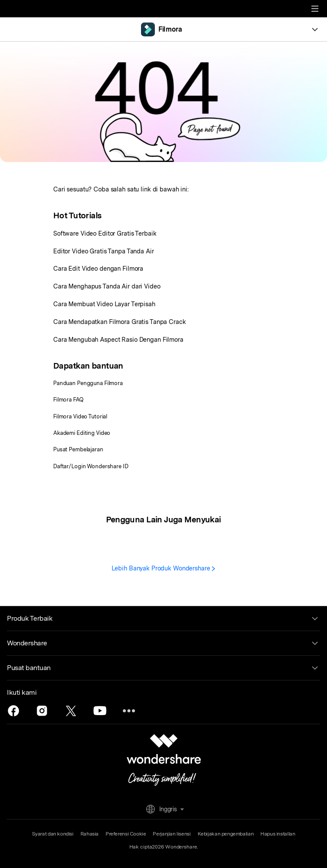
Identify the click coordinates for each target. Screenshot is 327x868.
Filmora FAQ (68, 400)
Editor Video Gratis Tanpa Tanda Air (104, 251)
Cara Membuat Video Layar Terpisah (104, 304)
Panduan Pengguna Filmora (88, 383)
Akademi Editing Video (82, 433)
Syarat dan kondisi (53, 834)
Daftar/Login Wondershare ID (91, 466)
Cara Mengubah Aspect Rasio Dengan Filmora (118, 339)
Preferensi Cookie (126, 834)
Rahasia (90, 834)
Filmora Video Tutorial (80, 416)
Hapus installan (278, 834)
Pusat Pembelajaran (78, 449)
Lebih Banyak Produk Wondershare (164, 568)
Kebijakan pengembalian (226, 834)
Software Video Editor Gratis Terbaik (105, 233)
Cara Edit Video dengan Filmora (98, 268)
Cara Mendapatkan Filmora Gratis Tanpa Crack (120, 322)
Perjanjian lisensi (172, 834)
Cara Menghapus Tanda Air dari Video (107, 286)
